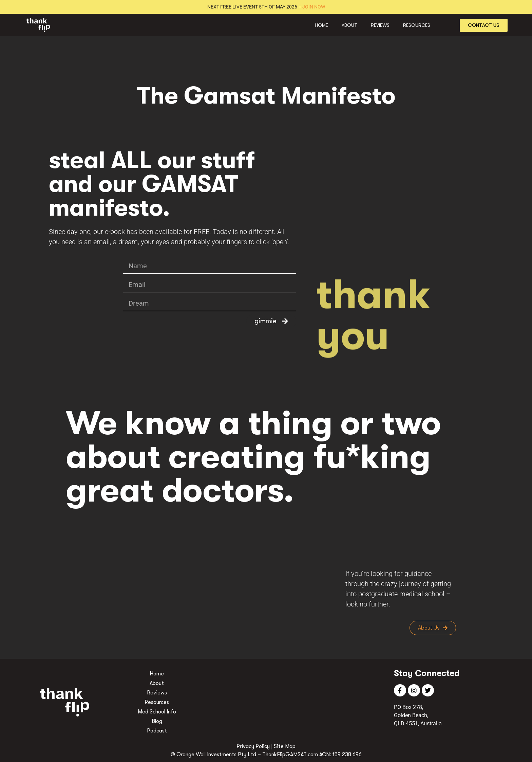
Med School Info (157, 712)
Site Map (285, 746)
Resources (417, 25)
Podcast (157, 731)
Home (321, 25)
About (349, 25)
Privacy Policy (253, 746)
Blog (157, 721)
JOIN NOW (314, 7)
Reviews (380, 25)
